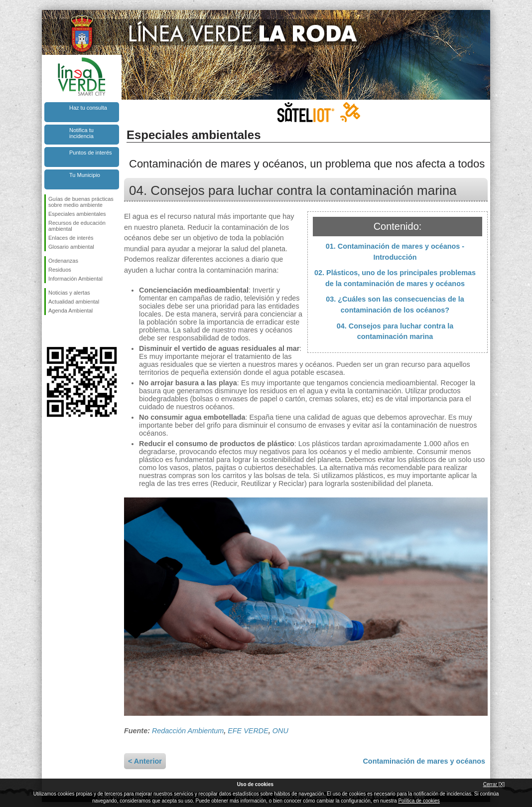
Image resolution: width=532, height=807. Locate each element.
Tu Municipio (85, 175)
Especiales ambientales (77, 214)
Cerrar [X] (494, 784)
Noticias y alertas (69, 293)
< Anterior (145, 761)
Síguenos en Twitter (67, 331)
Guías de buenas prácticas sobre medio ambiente (81, 202)
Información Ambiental (75, 279)
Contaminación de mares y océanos (424, 761)
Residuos (60, 270)
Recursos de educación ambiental (77, 226)
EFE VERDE (248, 731)
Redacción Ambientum (188, 731)
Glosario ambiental (71, 247)
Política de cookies (419, 801)
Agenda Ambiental (70, 311)
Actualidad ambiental (74, 302)
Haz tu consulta (88, 108)
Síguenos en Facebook (50, 331)
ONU (280, 731)
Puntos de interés (91, 153)
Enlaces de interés (71, 238)
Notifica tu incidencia (81, 133)
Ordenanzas (63, 261)
